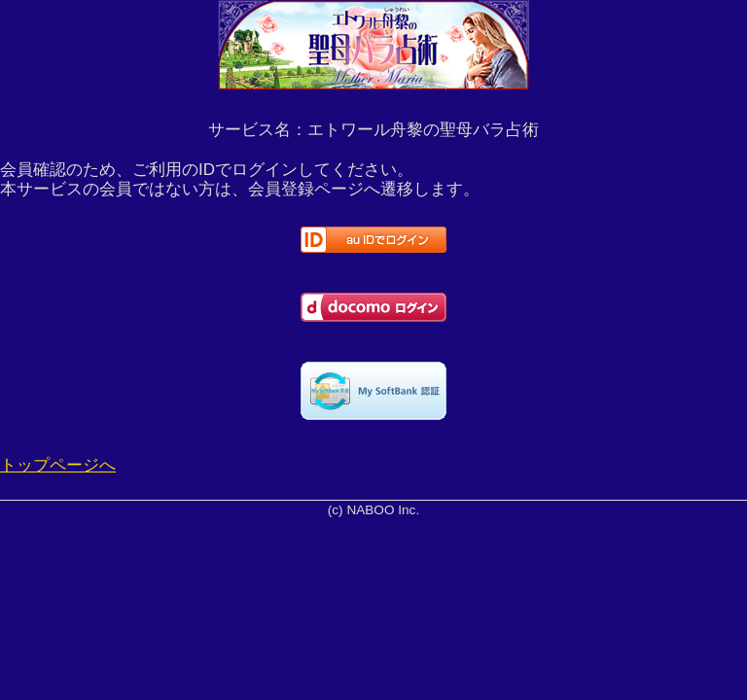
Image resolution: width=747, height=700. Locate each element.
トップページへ (58, 465)
